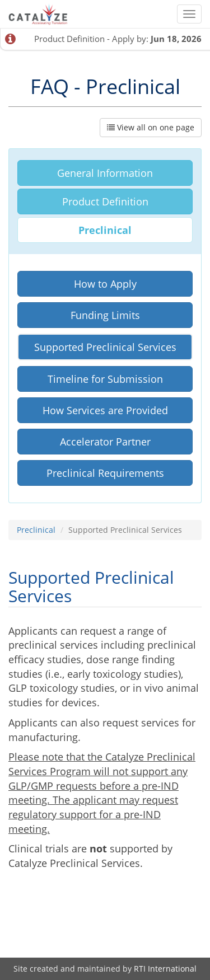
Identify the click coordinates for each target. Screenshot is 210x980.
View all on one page (151, 127)
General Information (105, 173)
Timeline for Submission (105, 379)
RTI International (165, 969)
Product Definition (105, 201)
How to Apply (105, 284)
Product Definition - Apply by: (118, 39)
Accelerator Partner (105, 442)
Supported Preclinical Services (105, 347)
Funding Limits (105, 315)
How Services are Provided (105, 410)
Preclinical (105, 230)
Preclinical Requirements (105, 473)
